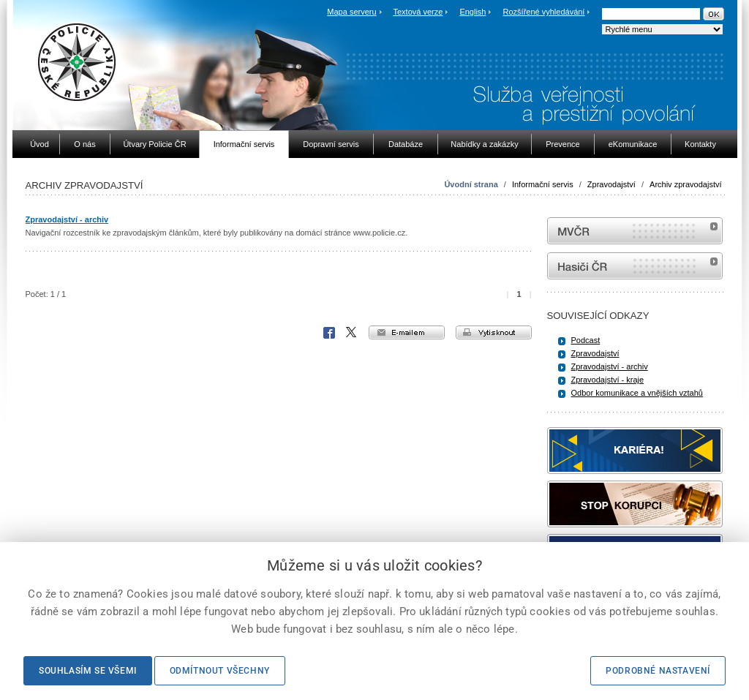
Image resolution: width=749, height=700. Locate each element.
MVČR (635, 231)
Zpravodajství (611, 184)
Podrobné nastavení (658, 671)
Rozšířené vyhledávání (544, 12)
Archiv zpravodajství (685, 184)
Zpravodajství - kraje (608, 380)
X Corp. (352, 333)
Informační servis (543, 184)
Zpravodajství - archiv (67, 219)
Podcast (586, 340)
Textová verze (418, 12)
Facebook (329, 333)
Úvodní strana (471, 184)
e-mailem (407, 332)
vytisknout (494, 332)
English (473, 12)
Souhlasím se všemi (88, 671)
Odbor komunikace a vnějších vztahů (637, 393)
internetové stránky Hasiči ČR (635, 266)
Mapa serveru (351, 12)
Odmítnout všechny (220, 671)
